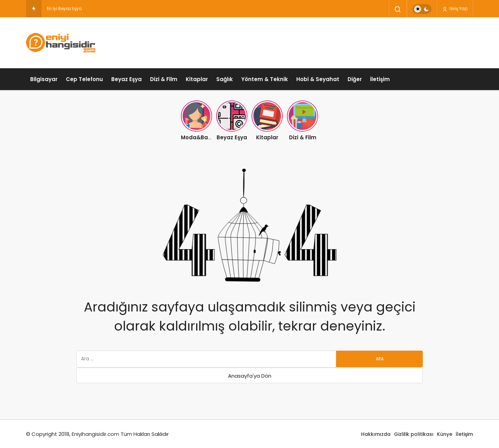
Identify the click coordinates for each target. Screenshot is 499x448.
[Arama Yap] (398, 9)
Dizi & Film (164, 79)
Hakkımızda (376, 434)
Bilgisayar (44, 79)
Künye (445, 434)
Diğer (355, 79)
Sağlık (225, 79)
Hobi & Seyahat (318, 79)
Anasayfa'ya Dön (250, 376)
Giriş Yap (455, 9)
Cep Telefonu (84, 79)
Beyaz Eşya (126, 79)
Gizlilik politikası (414, 434)
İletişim (380, 79)
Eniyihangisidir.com (95, 434)
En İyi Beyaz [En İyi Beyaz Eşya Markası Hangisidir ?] (59, 8)
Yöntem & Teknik (265, 79)
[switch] (422, 9)
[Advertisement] (347, 42)
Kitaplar (197, 79)
